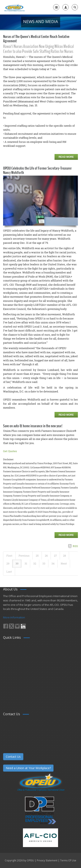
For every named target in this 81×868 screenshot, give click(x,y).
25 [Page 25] (37, 556)
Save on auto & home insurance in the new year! (33, 426)
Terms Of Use (68, 860)
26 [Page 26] (46, 556)
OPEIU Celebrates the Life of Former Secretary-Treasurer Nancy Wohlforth (37, 170)
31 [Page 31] (26, 563)
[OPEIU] (14, 7)
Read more (66, 157)
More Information (14, 617)
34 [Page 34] (53, 563)
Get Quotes (10, 451)
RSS (75, 546)
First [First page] (9, 556)
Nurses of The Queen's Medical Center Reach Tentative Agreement (36, 39)
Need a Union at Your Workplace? (28, 768)
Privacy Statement (47, 860)
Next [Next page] (64, 563)
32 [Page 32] (35, 563)
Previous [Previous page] (24, 556)
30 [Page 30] (17, 563)
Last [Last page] (9, 572)
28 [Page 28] (64, 556)
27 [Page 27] (55, 556)
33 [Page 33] (44, 563)
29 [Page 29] (8, 563)
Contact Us (13, 757)
